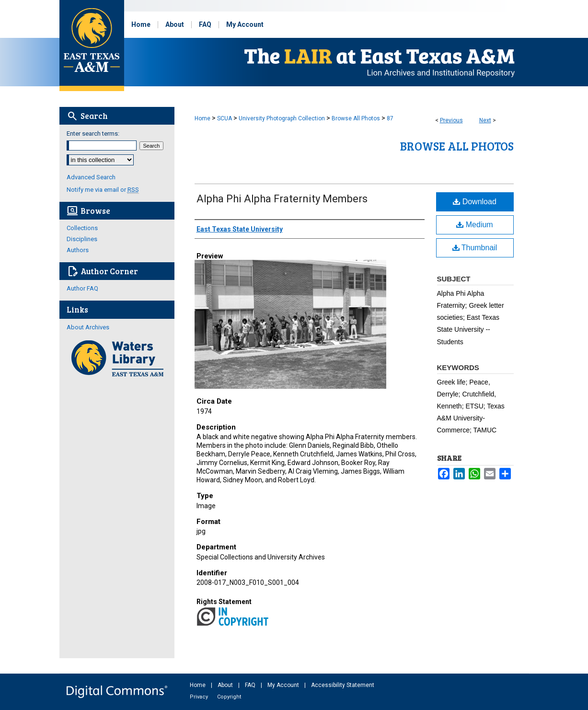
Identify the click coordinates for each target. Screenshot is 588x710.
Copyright (229, 697)
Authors (78, 250)
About (226, 685)
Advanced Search (91, 177)
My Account (284, 685)
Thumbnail (475, 248)
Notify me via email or (103, 190)
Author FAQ (82, 288)
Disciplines (82, 239)
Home (202, 118)
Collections (82, 228)
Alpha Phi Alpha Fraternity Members (282, 199)
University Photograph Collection (282, 118)
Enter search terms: (93, 134)
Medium (474, 225)
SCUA (225, 118)
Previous (451, 120)
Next (485, 120)
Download (475, 202)
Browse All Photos (356, 118)
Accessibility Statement (343, 685)
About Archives (88, 327)
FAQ (251, 685)
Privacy (200, 697)
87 (390, 118)
